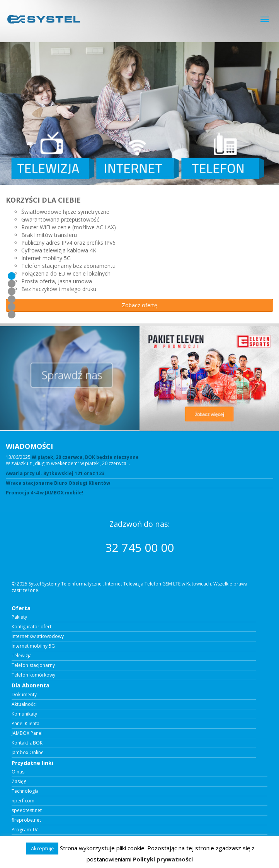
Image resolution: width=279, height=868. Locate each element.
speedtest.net (27, 810)
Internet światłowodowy (38, 636)
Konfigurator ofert (31, 627)
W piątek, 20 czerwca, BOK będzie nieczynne (85, 457)
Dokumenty (24, 695)
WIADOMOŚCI (29, 446)
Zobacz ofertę (139, 305)
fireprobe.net (26, 820)
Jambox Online (28, 753)
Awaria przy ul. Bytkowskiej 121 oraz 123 (55, 474)
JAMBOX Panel (27, 733)
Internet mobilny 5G (33, 646)
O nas (18, 772)
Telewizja (22, 656)
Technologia (25, 791)
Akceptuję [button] (42, 848)
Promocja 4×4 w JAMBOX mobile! (45, 493)
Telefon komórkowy (33, 675)
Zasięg (19, 782)
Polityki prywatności (163, 859)
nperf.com (23, 801)
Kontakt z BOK (27, 743)
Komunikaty (24, 714)
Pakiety (19, 617)
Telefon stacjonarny (33, 665)
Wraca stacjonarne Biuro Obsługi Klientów (58, 483)
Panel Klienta (26, 724)
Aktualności (24, 704)
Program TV (25, 830)
